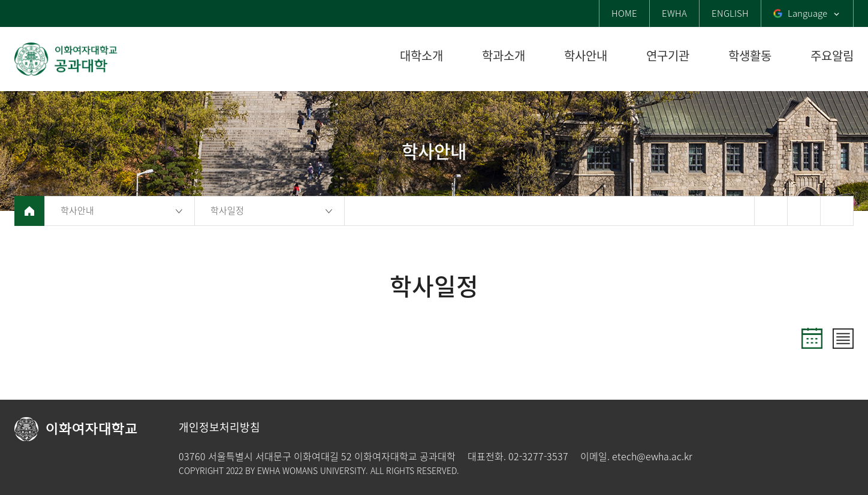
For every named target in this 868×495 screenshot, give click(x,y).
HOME (624, 13)
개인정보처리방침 (219, 427)
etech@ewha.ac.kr (652, 456)
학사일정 (227, 210)
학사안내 (77, 210)
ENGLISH (730, 13)
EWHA (674, 13)
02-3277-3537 (538, 456)
